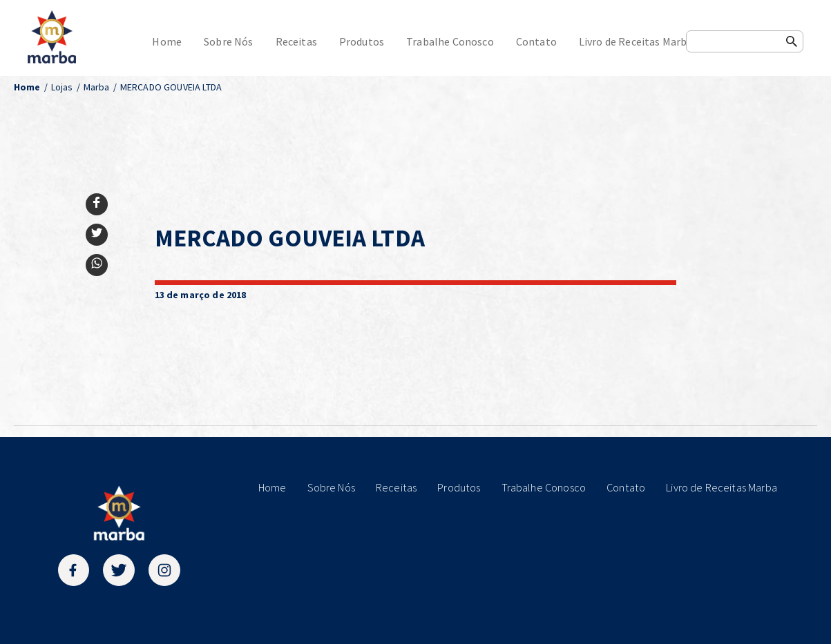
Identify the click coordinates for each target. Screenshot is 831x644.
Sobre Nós (228, 41)
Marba (97, 87)
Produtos (362, 41)
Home (167, 41)
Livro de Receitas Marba (636, 41)
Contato (536, 41)
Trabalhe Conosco (450, 41)
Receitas (296, 41)
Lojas (62, 87)
